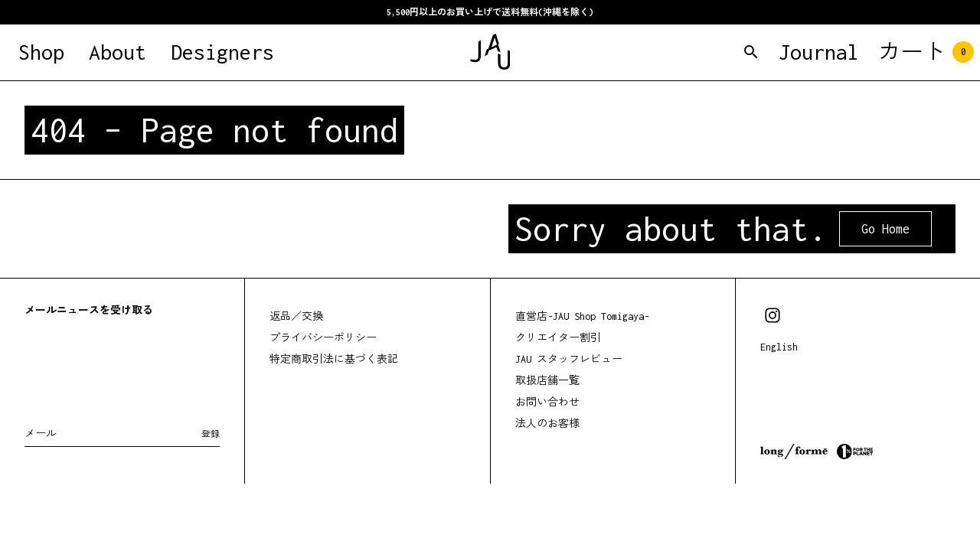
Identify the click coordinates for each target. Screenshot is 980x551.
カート (926, 52)
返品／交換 (296, 316)
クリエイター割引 (558, 338)
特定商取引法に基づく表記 (334, 359)
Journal (819, 52)
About (118, 52)
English (779, 347)
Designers (222, 52)
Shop (41, 52)
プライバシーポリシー (323, 338)
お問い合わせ (547, 402)
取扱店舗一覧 (547, 381)
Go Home (885, 229)
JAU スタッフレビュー (569, 359)
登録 (211, 434)
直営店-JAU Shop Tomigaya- (582, 316)
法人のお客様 (547, 424)
